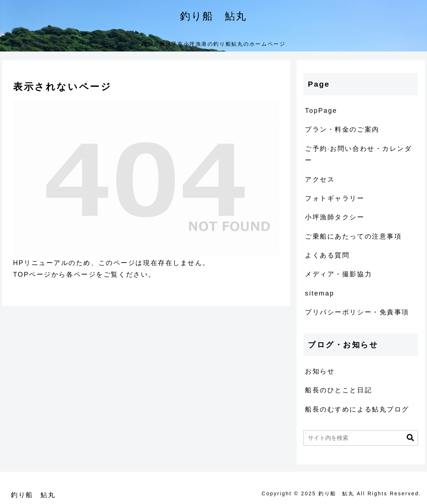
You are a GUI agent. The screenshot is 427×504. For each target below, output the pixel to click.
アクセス (320, 179)
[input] (361, 438)
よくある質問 (327, 255)
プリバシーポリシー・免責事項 (357, 312)
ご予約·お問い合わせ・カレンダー (358, 154)
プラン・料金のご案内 (342, 129)
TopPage (321, 111)
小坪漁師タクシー (335, 217)
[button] (410, 438)
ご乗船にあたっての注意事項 (353, 236)
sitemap (320, 293)
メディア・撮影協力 (338, 274)
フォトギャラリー (335, 198)
